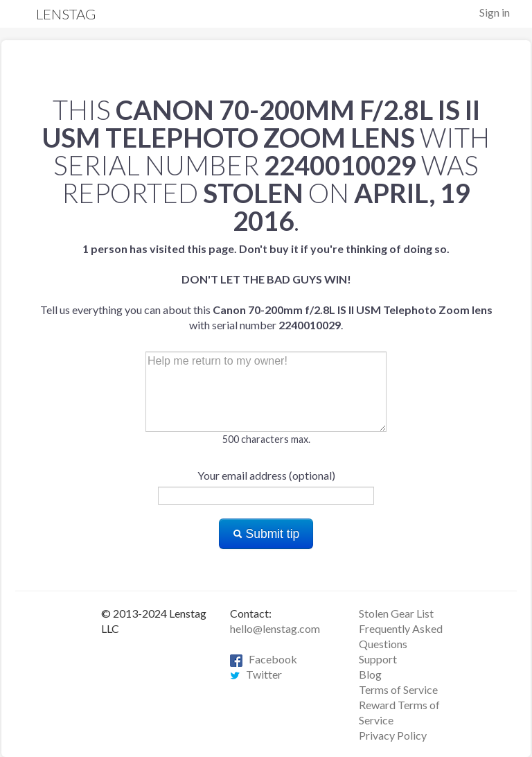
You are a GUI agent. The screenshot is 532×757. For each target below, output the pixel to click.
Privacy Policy (393, 735)
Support (378, 659)
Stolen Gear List (396, 613)
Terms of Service (398, 689)
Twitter (256, 674)
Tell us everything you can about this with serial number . (266, 287)
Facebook (264, 659)
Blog (370, 674)
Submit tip (266, 534)
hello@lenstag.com (275, 628)
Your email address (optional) (266, 475)
